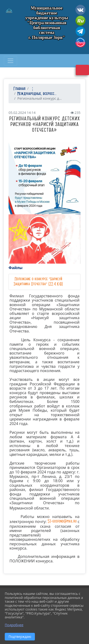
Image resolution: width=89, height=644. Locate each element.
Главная (19, 89)
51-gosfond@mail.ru (62, 521)
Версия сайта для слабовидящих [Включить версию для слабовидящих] (82, 70)
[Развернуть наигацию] (10, 61)
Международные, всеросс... (37, 94)
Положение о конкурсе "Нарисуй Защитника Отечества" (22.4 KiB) (38, 282)
